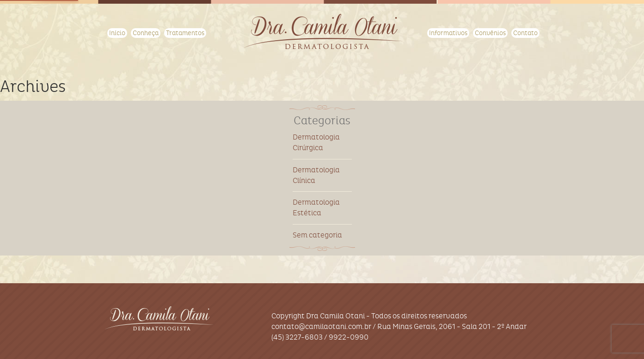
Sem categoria (317, 235)
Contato (525, 33)
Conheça (146, 33)
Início (117, 33)
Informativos (448, 33)
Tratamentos (185, 33)
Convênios (490, 33)
